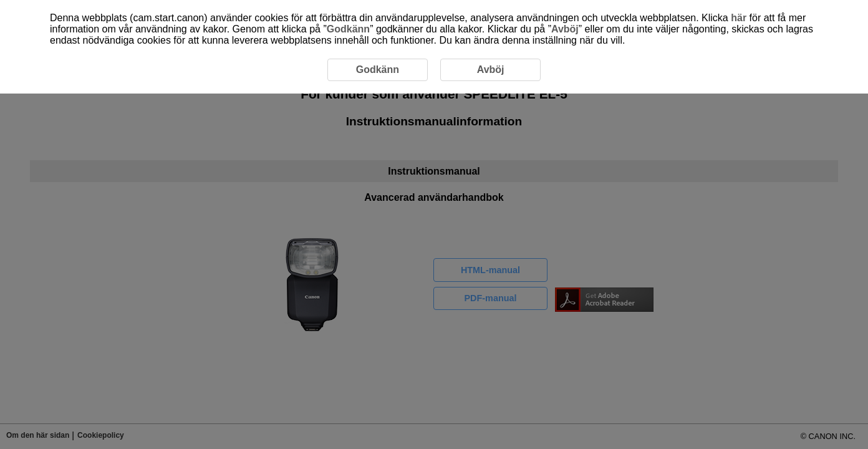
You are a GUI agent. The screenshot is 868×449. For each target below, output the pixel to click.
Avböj (565, 29)
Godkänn (348, 29)
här (739, 18)
